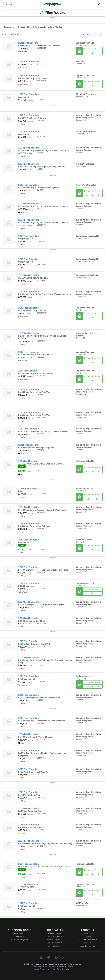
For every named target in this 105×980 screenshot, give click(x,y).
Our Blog (87, 937)
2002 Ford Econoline (29, 507)
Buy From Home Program (87, 940)
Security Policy (51, 969)
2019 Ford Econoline (29, 115)
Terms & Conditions (64, 969)
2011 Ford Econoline (28, 43)
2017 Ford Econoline (29, 62)
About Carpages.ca (87, 946)
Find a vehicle (20, 933)
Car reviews (20, 937)
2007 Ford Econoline (29, 333)
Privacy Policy (39, 969)
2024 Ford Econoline (29, 164)
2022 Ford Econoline (29, 657)
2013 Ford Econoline (29, 76)
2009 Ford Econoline (29, 204)
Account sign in (54, 946)
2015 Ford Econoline (29, 825)
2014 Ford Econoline (29, 676)
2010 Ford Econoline (29, 94)
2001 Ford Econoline (29, 864)
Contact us (87, 933)
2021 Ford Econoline (29, 792)
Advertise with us (54, 933)
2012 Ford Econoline (29, 132)
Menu (10, 4)
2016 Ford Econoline (29, 695)
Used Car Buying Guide (20, 940)
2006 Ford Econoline (29, 220)
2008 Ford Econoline (29, 148)
